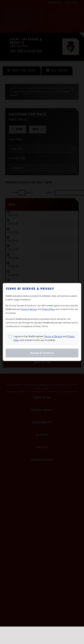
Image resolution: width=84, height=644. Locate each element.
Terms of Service (29, 309)
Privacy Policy (48, 309)
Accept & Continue (42, 353)
